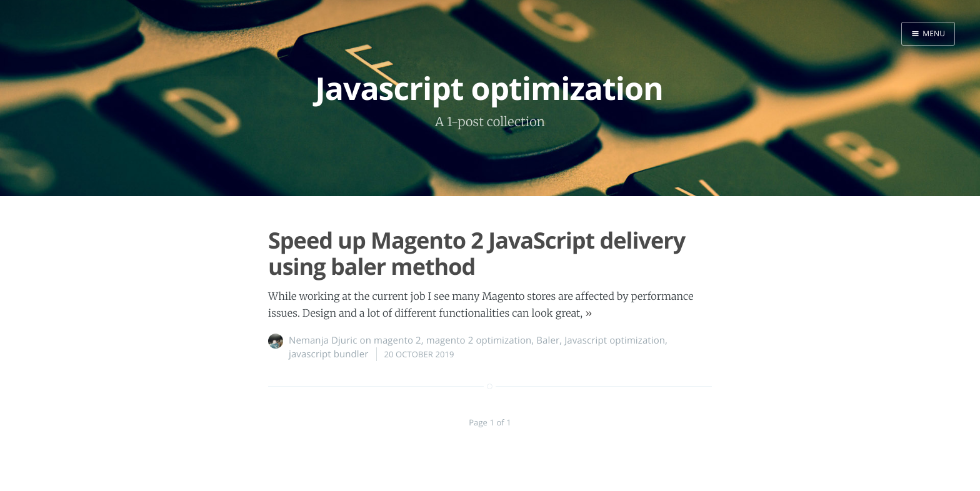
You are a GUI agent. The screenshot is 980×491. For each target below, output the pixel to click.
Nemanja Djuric (323, 340)
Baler (548, 340)
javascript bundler (329, 354)
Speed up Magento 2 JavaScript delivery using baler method (477, 253)
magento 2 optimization (479, 340)
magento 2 (397, 340)
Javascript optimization (615, 340)
